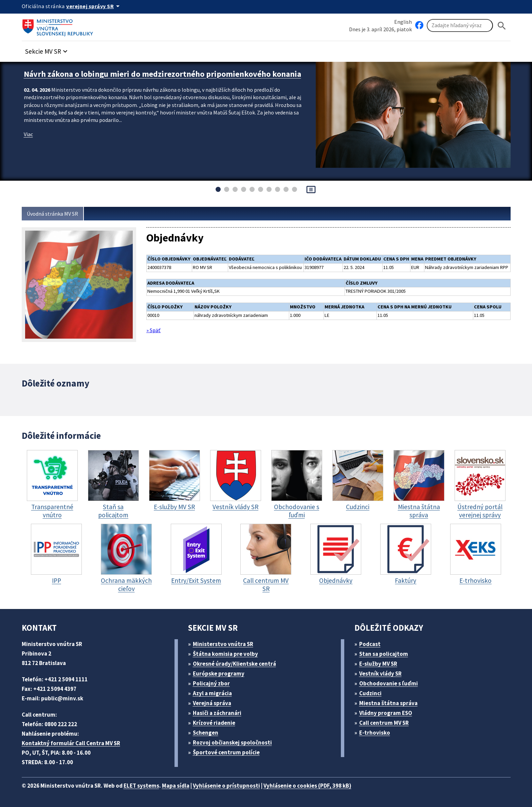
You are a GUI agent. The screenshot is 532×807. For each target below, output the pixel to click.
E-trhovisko (376, 732)
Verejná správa (214, 703)
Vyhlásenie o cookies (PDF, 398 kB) (326, 785)
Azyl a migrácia (215, 693)
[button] (50, 50)
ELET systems (149, 785)
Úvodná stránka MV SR (55, 214)
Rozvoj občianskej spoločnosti (236, 742)
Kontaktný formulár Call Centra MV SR (74, 743)
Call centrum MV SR (388, 722)
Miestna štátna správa (390, 703)
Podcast (372, 643)
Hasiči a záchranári (220, 712)
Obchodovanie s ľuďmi (392, 683)
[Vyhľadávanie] (460, 26)
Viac (29, 142)
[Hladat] (502, 26)
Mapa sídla (186, 785)
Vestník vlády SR (383, 673)
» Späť (154, 339)
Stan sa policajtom (386, 653)
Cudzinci (372, 693)
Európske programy (221, 673)
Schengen (208, 732)
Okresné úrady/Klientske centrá (237, 663)
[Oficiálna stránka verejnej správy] (96, 6)
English (403, 22)
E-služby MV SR (382, 663)
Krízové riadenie (216, 722)
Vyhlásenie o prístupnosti (239, 785)
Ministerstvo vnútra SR (225, 643)
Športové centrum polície (228, 752)
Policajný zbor (214, 683)
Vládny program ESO (389, 712)
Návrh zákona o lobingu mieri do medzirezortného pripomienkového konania (155, 78)
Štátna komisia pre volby (228, 653)
